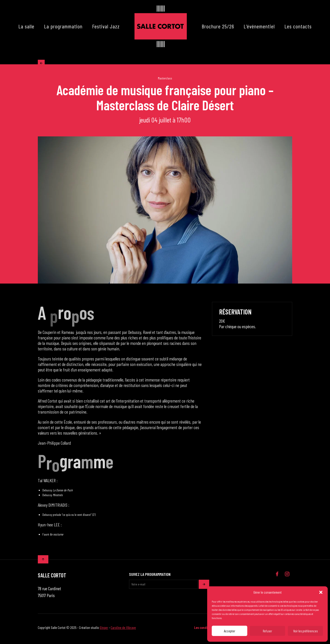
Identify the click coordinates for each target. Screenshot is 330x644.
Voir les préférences (305, 631)
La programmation (63, 26)
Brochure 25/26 (218, 26)
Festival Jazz (106, 26)
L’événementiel (259, 26)
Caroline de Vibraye (123, 630)
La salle (26, 26)
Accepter (230, 631)
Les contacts (298, 26)
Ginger (104, 630)
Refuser (267, 631)
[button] (321, 592)
